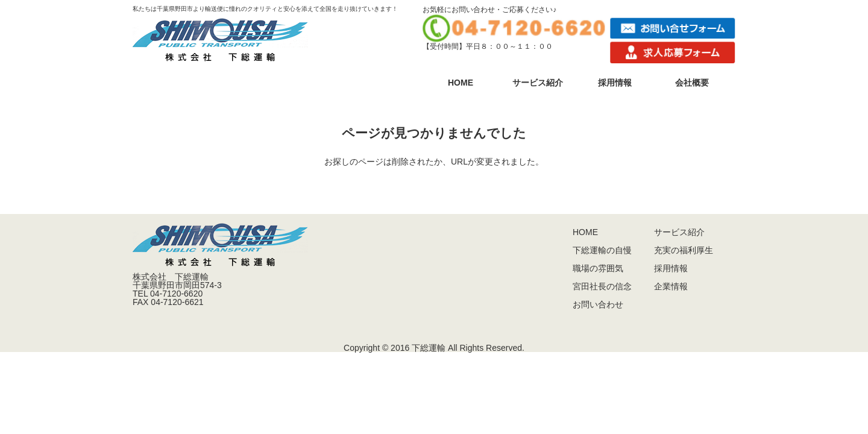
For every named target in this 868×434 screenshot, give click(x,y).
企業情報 (671, 286)
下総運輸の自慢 (602, 250)
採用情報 (615, 83)
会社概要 (692, 83)
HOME (461, 83)
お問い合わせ (598, 304)
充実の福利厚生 (684, 250)
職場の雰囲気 (598, 268)
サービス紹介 (538, 83)
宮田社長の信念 (602, 286)
